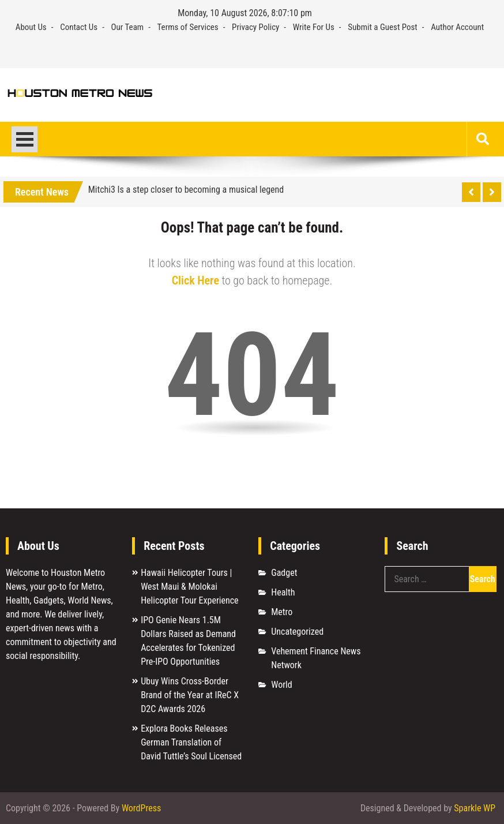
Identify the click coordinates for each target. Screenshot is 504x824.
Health (283, 592)
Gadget (284, 573)
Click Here (195, 280)
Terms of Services (188, 27)
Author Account (457, 27)
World (281, 685)
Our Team (128, 27)
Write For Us (314, 27)
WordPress (141, 808)
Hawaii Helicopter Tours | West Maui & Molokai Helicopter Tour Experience (189, 587)
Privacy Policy (255, 27)
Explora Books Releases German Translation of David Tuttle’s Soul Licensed (191, 742)
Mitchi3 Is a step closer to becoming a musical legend (186, 190)
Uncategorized (297, 632)
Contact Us (79, 27)
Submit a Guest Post (383, 27)
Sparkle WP (475, 808)
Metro (282, 612)
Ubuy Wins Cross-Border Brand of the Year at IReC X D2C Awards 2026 (190, 695)
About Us (31, 27)
